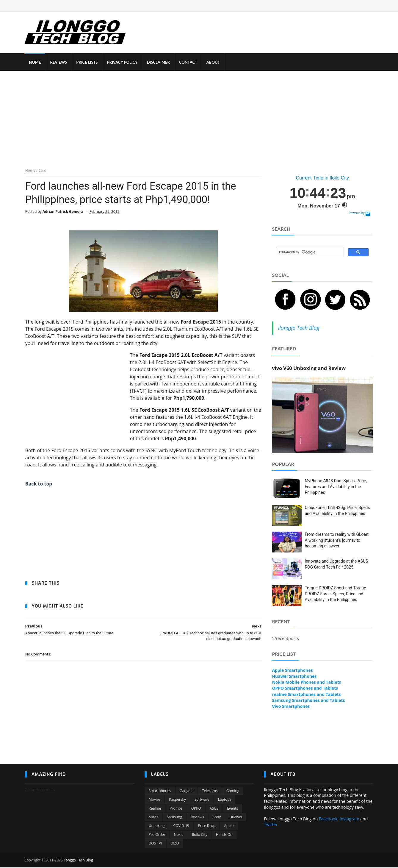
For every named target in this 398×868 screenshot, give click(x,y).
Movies (155, 800)
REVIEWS (59, 63)
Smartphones (160, 792)
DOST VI (155, 844)
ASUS (214, 809)
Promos (176, 809)
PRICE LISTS (87, 63)
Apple (229, 826)
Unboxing (157, 826)
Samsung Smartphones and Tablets (309, 701)
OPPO (196, 809)
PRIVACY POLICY (123, 63)
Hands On (224, 835)
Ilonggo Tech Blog (299, 328)
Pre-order (157, 835)
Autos (153, 818)
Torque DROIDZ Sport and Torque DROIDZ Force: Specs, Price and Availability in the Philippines (336, 594)
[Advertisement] (199, 116)
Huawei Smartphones (294, 676)
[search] (310, 253)
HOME (35, 63)
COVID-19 (181, 826)
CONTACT (189, 63)
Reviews (197, 818)
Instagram (350, 820)
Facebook (328, 820)
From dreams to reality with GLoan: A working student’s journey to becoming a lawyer (337, 540)
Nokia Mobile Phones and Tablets (307, 683)
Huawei (236, 818)
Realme (155, 809)
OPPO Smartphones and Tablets (305, 689)
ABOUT (214, 63)
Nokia (179, 835)
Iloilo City (200, 835)
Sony (217, 818)
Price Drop (207, 826)
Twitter (271, 825)
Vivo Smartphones (291, 707)
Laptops (225, 800)
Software (202, 800)
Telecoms (210, 792)
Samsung (174, 818)
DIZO (175, 844)
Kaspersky (177, 800)
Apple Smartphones (293, 670)
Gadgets (187, 792)
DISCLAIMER (159, 63)
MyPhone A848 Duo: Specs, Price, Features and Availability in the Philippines (336, 487)
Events (232, 809)
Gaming (233, 792)
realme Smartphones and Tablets (307, 695)
